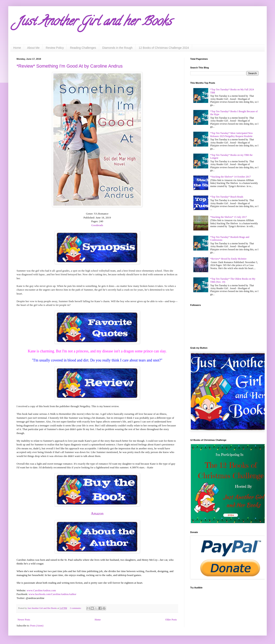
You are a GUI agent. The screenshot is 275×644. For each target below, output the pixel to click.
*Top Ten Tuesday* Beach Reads (227, 197)
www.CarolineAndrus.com (41, 590)
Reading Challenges (83, 48)
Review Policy (55, 48)
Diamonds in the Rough (117, 48)
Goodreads (97, 225)
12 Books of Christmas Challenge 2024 (164, 48)
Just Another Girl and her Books (94, 23)
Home (17, 48)
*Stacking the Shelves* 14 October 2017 (231, 177)
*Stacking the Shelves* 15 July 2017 (229, 217)
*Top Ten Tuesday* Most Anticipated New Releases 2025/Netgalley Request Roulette (232, 135)
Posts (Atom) (37, 626)
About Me (33, 48)
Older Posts (171, 620)
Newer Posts (24, 620)
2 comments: (76, 608)
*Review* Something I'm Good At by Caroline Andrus (70, 66)
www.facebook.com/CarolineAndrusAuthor (52, 594)
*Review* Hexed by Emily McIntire (228, 259)
